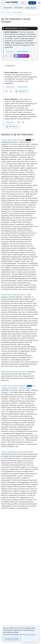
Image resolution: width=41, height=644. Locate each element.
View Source (10, 52)
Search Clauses (31, 8)
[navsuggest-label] (3, 3)
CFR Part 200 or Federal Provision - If (15, 295)
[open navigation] (39, 3)
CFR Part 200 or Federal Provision (13, 140)
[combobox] (3, 3)
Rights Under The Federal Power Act (14, 372)
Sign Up (32, 3)
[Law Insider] (12, 3)
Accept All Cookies (12, 639)
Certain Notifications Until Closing (14, 452)
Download (9, 66)
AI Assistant (8, 8)
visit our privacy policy (27, 634)
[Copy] (11, 56)
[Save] (6, 56)
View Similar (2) (23, 87)
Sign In (23, 3)
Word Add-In (19, 8)
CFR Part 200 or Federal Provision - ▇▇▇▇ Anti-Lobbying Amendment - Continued (18, 387)
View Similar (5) (23, 52)
